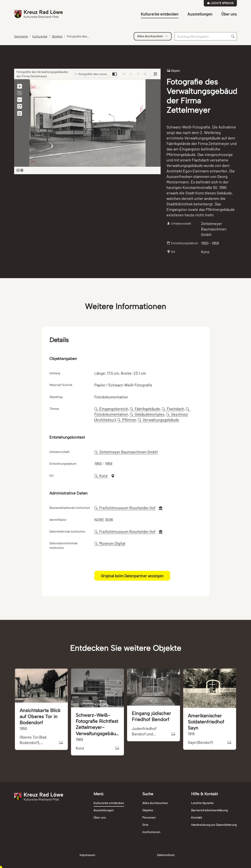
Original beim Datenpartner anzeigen (132, 576)
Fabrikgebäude (145, 409)
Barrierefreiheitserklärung (210, 810)
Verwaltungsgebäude (158, 420)
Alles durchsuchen (155, 803)
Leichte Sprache (220, 3)
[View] (155, 74)
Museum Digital (110, 543)
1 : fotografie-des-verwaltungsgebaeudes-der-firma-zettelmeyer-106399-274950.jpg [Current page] (93, 74)
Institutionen (151, 832)
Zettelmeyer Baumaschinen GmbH (126, 452)
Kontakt (197, 817)
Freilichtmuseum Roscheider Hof (125, 508)
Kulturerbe (40, 36)
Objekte (57, 36)
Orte (145, 825)
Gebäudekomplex (147, 414)
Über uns (229, 14)
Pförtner (127, 420)
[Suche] (202, 36)
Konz (101, 475)
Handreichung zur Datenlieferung (214, 825)
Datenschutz (166, 855)
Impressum (87, 855)
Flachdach (173, 409)
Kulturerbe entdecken (160, 14)
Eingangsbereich (111, 409)
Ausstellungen (200, 14)
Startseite (21, 36)
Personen (149, 817)
